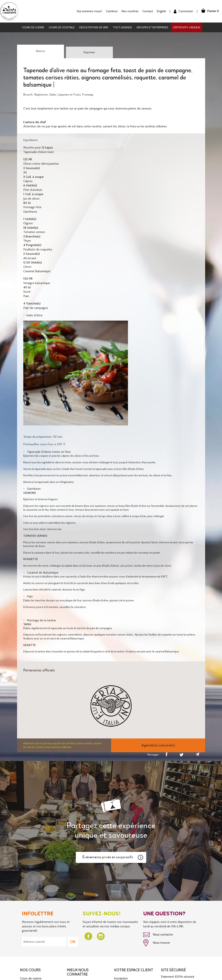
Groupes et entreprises (152, 27)
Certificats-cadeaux (187, 27)
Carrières (111, 11)
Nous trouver (157, 943)
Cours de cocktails (62, 27)
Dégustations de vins (94, 27)
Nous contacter (158, 935)
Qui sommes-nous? (89, 11)
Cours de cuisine (33, 27)
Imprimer (89, 52)
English (161, 11)
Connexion (183, 11)
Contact (147, 11)
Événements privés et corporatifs (113, 857)
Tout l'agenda (122, 27)
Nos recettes (129, 11)
